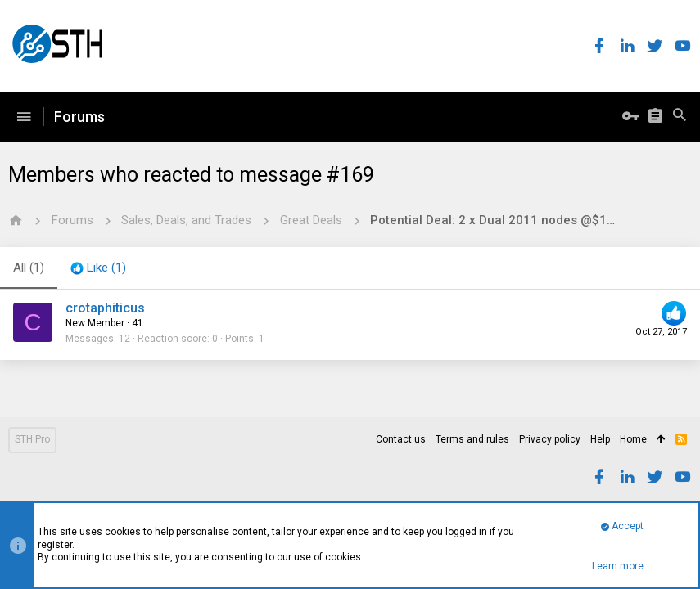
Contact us (401, 439)
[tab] (98, 268)
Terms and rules (472, 439)
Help (600, 439)
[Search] (680, 117)
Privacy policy (550, 439)
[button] (24, 117)
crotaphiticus (105, 308)
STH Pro (32, 439)
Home (633, 439)
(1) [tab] (29, 268)
